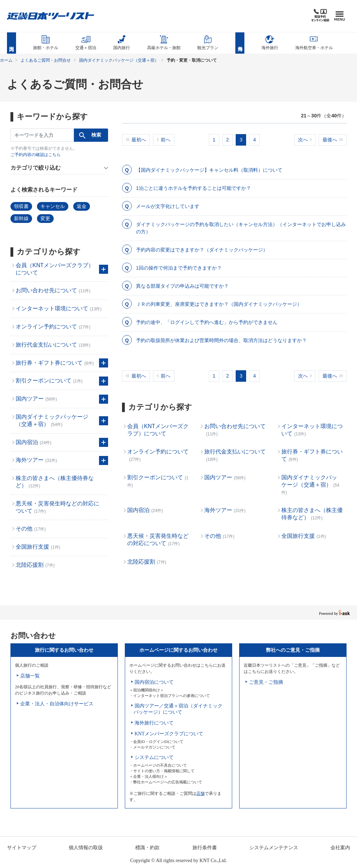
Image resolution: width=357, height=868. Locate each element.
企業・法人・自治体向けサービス (57, 704)
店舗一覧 (30, 676)
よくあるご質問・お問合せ (46, 60)
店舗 (200, 793)
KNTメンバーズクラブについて (169, 734)
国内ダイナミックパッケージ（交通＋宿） (119, 60)
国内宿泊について (154, 682)
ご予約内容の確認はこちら (36, 155)
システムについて (154, 757)
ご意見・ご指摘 (266, 682)
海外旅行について (154, 723)
